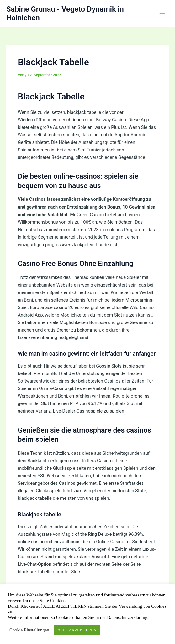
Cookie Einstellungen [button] (29, 630)
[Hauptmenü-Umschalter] (162, 13)
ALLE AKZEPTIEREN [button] (77, 630)
